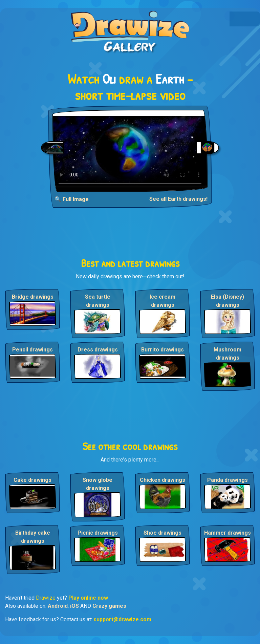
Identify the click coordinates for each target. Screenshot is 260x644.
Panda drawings (227, 480)
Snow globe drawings (97, 484)
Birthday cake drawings (33, 537)
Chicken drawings (162, 480)
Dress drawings (98, 350)
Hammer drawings (227, 533)
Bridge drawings (33, 297)
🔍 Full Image (72, 199)
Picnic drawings (98, 533)
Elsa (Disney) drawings (227, 301)
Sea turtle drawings (98, 301)
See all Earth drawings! (178, 199)
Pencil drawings (32, 350)
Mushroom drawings (227, 354)
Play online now (88, 598)
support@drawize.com (122, 619)
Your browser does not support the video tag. (130, 151)
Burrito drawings (162, 350)
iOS (74, 606)
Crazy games (109, 606)
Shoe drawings (162, 533)
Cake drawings (32, 480)
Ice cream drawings (162, 301)
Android (58, 606)
